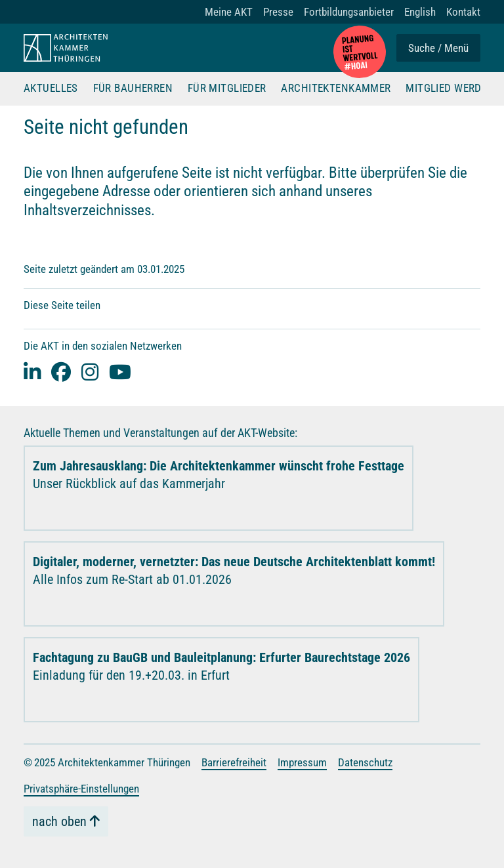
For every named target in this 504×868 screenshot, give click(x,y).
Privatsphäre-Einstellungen (81, 789)
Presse (278, 12)
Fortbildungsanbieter (349, 12)
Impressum (302, 762)
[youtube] (120, 372)
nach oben (59, 821)
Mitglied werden (450, 89)
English (420, 12)
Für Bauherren (133, 89)
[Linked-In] (32, 372)
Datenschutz (365, 762)
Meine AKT (229, 12)
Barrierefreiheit (234, 762)
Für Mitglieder (227, 89)
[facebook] (61, 372)
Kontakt (463, 12)
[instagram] (90, 372)
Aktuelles (51, 89)
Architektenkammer (336, 89)
